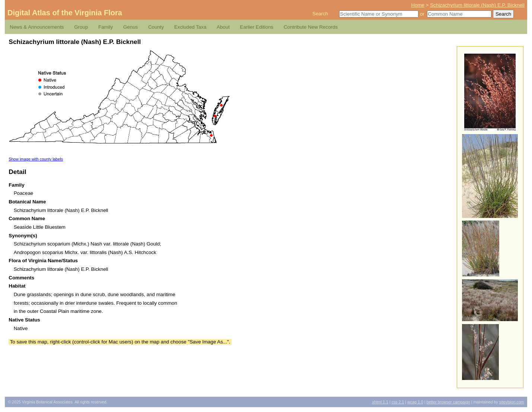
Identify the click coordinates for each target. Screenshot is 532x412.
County (156, 27)
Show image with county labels (36, 159)
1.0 (415, 402)
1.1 (380, 402)
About (223, 27)
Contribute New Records (311, 27)
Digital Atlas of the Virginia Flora (65, 13)
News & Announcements (37, 27)
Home (418, 5)
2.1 (398, 402)
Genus (130, 27)
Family (106, 27)
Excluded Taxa (190, 27)
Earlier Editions (257, 27)
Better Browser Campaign (448, 402)
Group (81, 27)
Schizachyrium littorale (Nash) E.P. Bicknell (477, 5)
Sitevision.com (512, 402)
